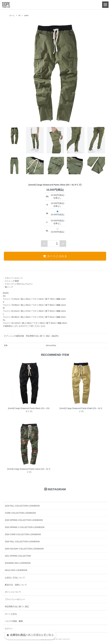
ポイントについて (13, 592)
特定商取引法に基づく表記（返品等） (43, 336)
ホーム (12, 15)
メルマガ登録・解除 (14, 621)
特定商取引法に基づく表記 (17, 607)
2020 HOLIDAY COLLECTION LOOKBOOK (24, 549)
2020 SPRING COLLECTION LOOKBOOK (24, 520)
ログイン (9, 629)
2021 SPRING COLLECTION (18, 556)
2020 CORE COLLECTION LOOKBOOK (23, 534)
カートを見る (11, 614)
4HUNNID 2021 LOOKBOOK (18, 563)
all (19, 15)
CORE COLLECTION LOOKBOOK (20, 513)
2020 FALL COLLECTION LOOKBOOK (22, 542)
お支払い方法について (15, 578)
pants (26, 15)
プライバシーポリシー (15, 599)
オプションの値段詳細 (14, 336)
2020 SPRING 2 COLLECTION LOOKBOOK (25, 527)
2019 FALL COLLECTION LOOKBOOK (22, 506)
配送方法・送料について (16, 585)
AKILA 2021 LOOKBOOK (16, 570)
